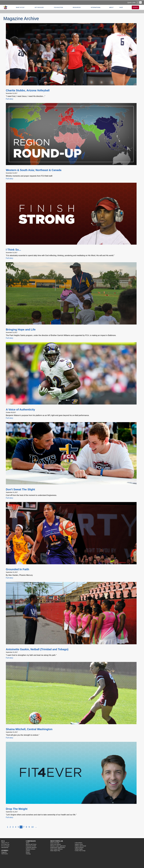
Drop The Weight (17, 809)
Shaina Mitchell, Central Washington (29, 729)
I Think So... (13, 250)
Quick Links (132, 2)
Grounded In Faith (17, 569)
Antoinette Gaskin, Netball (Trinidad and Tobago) (37, 649)
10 (32, 827)
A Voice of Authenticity (20, 410)
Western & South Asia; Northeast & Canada (34, 170)
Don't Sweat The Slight (20, 489)
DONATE (135, 7)
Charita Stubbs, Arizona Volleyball (28, 90)
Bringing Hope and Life (21, 330)
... (36, 827)
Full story (10, 99)
